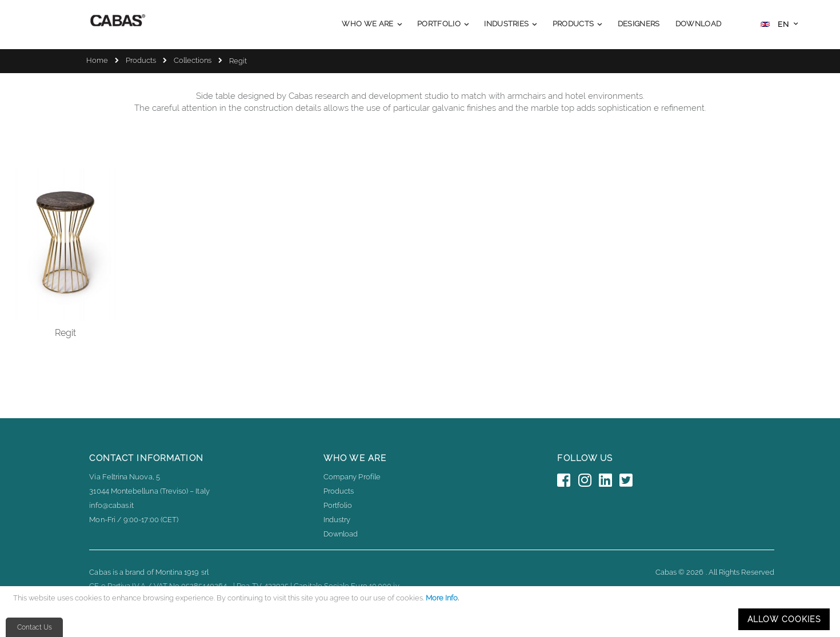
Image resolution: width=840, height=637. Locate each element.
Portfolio (338, 505)
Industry (337, 520)
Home (97, 60)
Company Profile (352, 477)
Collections (193, 60)
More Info (442, 598)
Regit (65, 333)
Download (341, 534)
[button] (779, 25)
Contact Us (35, 627)
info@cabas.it (111, 505)
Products (141, 60)
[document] (422, 612)
